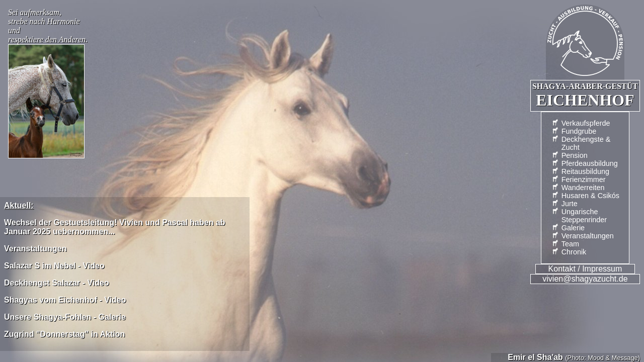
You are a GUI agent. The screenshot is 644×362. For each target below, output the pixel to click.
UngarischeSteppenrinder (584, 216)
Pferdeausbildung (590, 163)
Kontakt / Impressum (585, 269)
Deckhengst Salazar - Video (57, 283)
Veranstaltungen (588, 236)
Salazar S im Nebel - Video (54, 266)
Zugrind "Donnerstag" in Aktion (64, 334)
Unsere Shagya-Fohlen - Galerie (65, 317)
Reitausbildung (585, 171)
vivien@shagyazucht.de (585, 279)
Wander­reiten (583, 188)
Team (570, 244)
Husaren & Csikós (590, 196)
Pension (575, 155)
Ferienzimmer (584, 179)
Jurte (570, 204)
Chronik (574, 252)
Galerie (573, 228)
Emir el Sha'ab (535, 357)
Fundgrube (579, 131)
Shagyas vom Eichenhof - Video (65, 300)
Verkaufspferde (586, 123)
